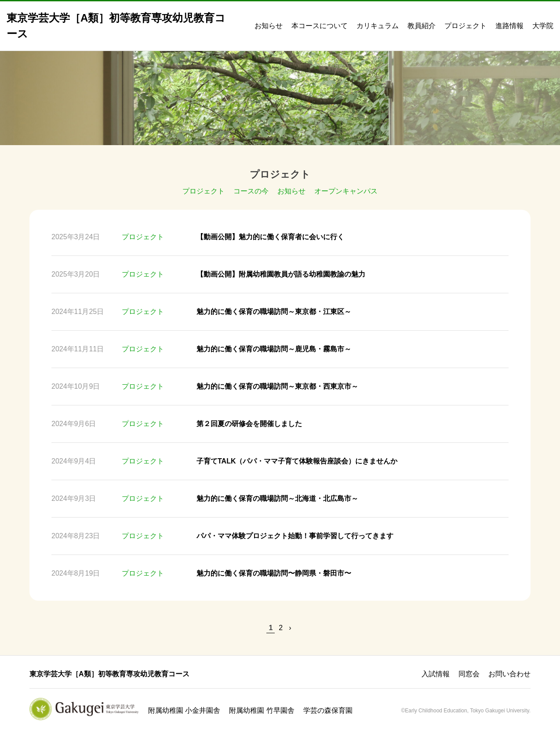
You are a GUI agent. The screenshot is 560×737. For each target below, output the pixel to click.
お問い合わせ (509, 674)
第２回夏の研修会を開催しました (249, 424)
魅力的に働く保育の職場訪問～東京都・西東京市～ (277, 386)
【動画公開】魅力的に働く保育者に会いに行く (270, 237)
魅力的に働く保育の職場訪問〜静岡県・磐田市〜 (274, 573)
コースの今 (251, 191)
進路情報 (509, 26)
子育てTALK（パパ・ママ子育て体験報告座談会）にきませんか (297, 461)
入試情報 (436, 674)
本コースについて (320, 26)
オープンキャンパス (346, 191)
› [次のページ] (290, 628)
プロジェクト (465, 26)
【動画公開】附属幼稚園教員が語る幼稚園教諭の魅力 (281, 274)
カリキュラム (378, 26)
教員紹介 (422, 26)
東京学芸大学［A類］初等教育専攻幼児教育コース (109, 674)
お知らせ (269, 26)
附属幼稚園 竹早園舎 (262, 710)
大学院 (543, 26)
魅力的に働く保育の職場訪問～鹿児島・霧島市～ (274, 349)
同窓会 (469, 674)
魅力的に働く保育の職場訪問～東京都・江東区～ (274, 312)
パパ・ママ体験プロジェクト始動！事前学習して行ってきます (295, 536)
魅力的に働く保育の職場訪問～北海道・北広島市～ (277, 498)
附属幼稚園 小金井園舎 (184, 710)
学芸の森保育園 (328, 710)
